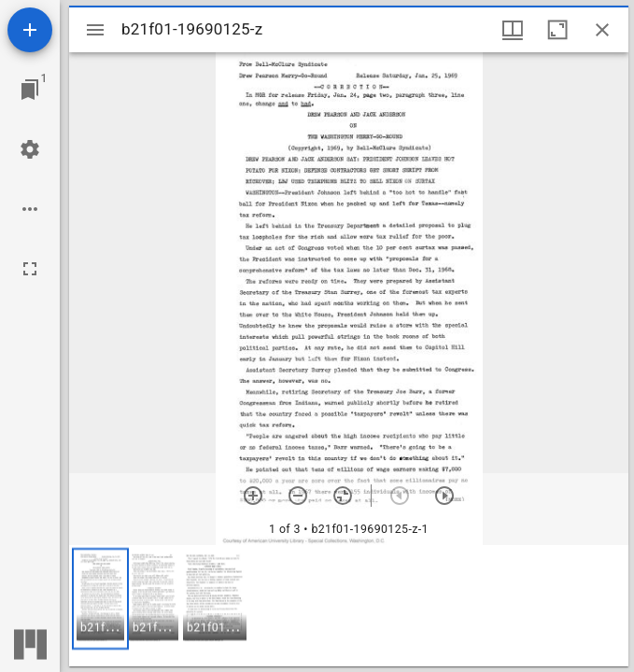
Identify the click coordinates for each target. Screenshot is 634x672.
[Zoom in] (253, 496)
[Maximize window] (557, 30)
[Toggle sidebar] (95, 30)
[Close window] (602, 30)
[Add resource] (30, 30)
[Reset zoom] (343, 496)
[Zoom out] (298, 496)
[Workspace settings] (30, 149)
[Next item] (444, 496)
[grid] (349, 606)
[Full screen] (30, 269)
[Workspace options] (30, 209)
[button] (100, 599)
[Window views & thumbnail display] (513, 30)
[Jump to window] (30, 90)
